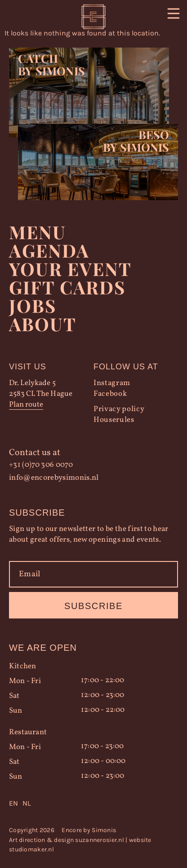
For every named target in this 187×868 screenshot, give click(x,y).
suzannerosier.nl (99, 840)
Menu (38, 232)
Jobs (33, 305)
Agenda (49, 250)
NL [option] (27, 803)
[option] (27, 803)
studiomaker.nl (31, 849)
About (43, 324)
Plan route (26, 405)
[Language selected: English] (93, 803)
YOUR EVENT (70, 269)
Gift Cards (67, 287)
